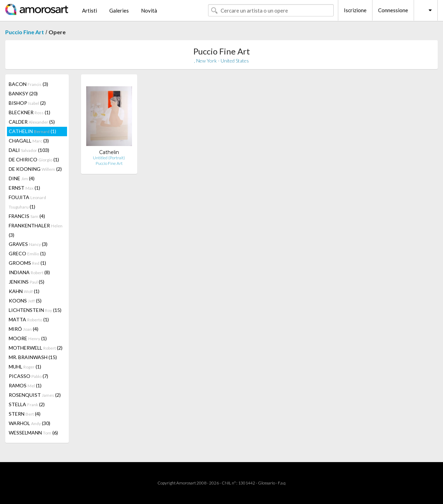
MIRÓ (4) (24, 329)
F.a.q (282, 483)
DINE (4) (22, 178)
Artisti (90, 10)
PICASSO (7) (28, 376)
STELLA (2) (27, 404)
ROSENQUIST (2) (35, 395)
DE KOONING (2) (35, 169)
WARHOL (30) (29, 423)
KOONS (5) (25, 301)
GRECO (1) (27, 253)
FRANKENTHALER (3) (36, 230)
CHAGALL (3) (29, 141)
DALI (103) (29, 150)
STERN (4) (25, 414)
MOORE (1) (28, 338)
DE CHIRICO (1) (34, 159)
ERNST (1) (24, 188)
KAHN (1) (24, 291)
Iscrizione (355, 10)
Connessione (393, 10)
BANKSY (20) (23, 93)
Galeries (119, 10)
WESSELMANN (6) (33, 433)
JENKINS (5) (27, 282)
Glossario (267, 483)
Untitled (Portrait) (109, 158)
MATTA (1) (29, 319)
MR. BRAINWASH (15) (33, 357)
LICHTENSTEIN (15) (35, 310)
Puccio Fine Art (25, 32)
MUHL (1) (25, 367)
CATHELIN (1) (32, 131)
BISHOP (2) (27, 103)
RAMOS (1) (25, 385)
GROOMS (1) (27, 263)
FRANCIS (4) (27, 216)
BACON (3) (28, 84)
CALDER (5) (32, 122)
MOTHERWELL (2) (36, 348)
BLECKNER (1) (29, 112)
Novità (149, 10)
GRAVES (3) (28, 244)
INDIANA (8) (29, 272)
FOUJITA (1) (27, 202)
